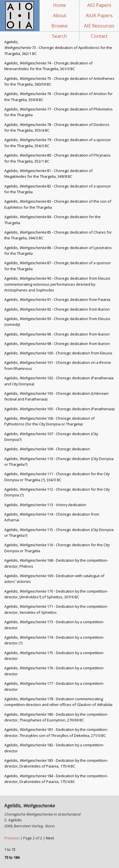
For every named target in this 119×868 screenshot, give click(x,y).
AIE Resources (99, 26)
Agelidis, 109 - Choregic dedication (47, 449)
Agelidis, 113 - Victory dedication (45, 505)
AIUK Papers (99, 15)
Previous (12, 838)
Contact (99, 36)
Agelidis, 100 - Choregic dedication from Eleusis (58, 353)
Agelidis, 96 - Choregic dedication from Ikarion (57, 334)
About (60, 15)
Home (60, 5)
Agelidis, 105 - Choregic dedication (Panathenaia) (59, 409)
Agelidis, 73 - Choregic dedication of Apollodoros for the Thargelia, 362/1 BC (58, 48)
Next (50, 838)
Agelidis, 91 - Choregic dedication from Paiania (57, 299)
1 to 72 (10, 849)
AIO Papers (99, 5)
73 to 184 (12, 857)
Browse (60, 26)
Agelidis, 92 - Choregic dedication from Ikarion (57, 309)
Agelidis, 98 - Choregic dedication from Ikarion (57, 344)
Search (60, 36)
